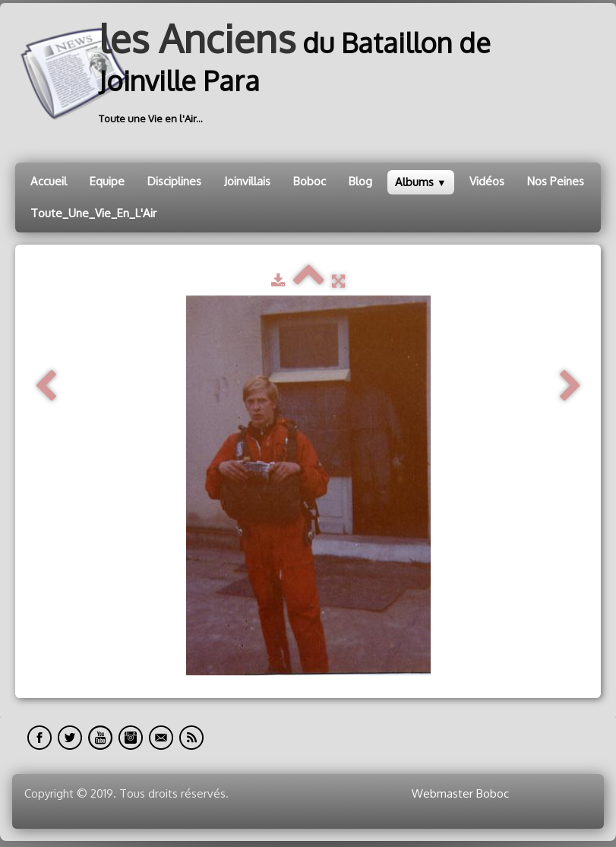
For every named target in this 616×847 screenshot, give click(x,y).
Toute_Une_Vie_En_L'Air (93, 213)
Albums (421, 182)
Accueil (49, 181)
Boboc (310, 181)
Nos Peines (556, 181)
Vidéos (487, 181)
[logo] (308, 74)
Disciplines (174, 181)
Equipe (107, 181)
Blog (360, 181)
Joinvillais (247, 181)
